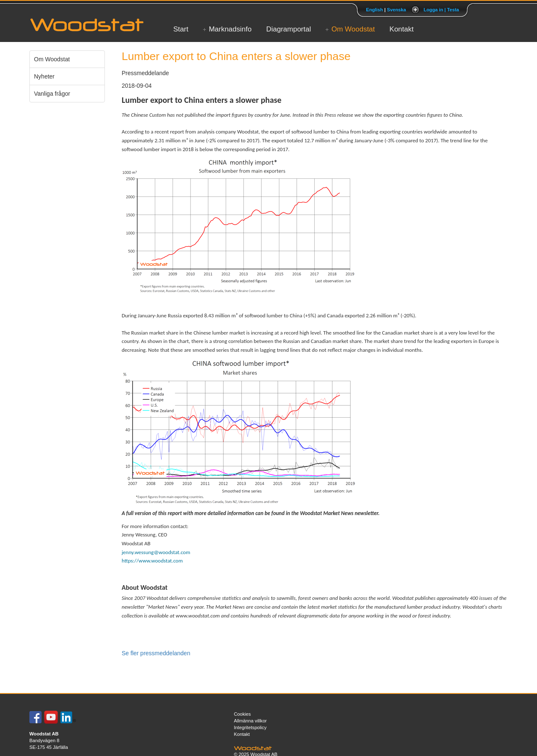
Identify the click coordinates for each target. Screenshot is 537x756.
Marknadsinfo (230, 29)
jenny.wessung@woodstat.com (156, 552)
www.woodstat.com (198, 616)
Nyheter (44, 76)
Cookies (242, 714)
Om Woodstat (353, 29)
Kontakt (401, 29)
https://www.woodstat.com (152, 561)
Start (181, 29)
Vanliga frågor (52, 94)
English (374, 10)
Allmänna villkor (250, 721)
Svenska (396, 10)
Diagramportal (288, 29)
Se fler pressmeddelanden (156, 653)
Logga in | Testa (441, 10)
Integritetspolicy (250, 727)
